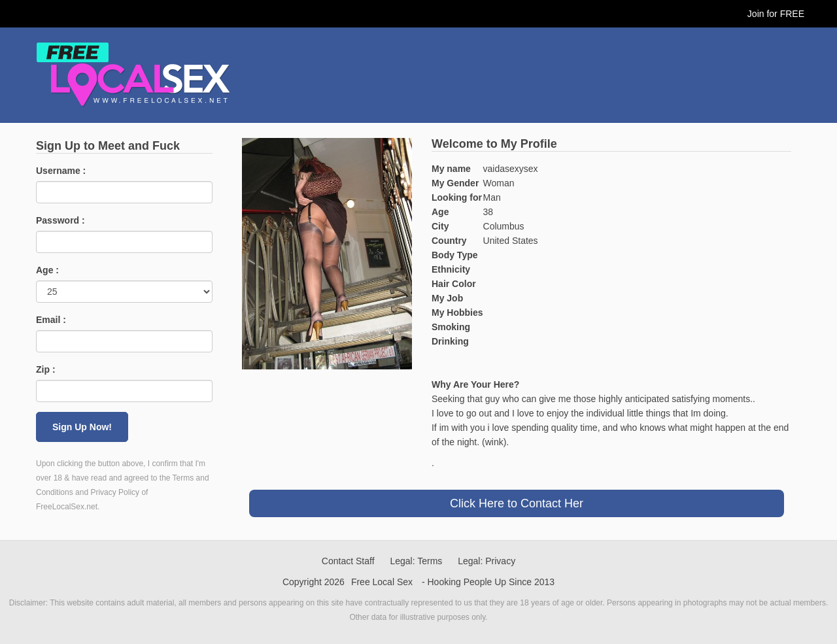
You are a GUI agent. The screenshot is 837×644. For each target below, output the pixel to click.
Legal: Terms (416, 561)
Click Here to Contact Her (517, 503)
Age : (47, 270)
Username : (61, 171)
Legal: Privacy (487, 561)
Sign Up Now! (82, 427)
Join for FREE (776, 14)
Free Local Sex (382, 582)
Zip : (46, 369)
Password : (60, 220)
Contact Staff (348, 561)
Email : (51, 320)
